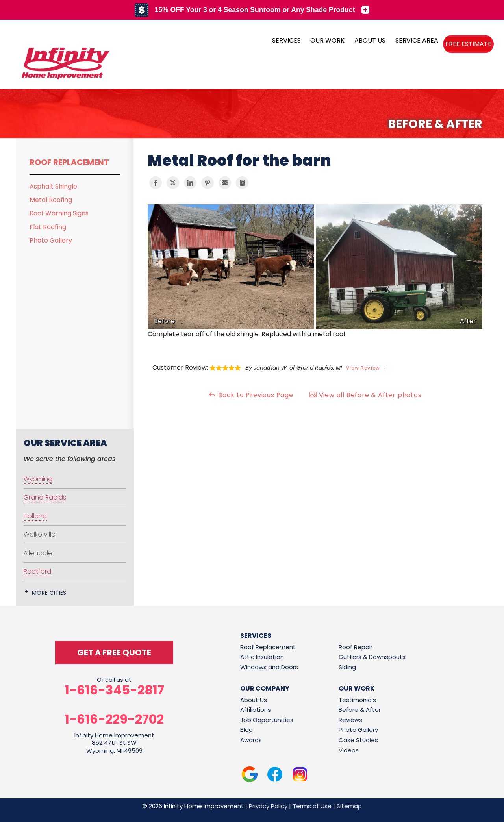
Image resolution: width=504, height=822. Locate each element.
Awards (251, 740)
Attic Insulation (262, 657)
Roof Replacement (69, 162)
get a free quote (114, 653)
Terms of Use (312, 806)
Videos (349, 750)
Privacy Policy (268, 806)
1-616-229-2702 (114, 719)
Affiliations (256, 710)
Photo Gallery (51, 240)
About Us (254, 700)
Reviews (350, 720)
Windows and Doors (269, 667)
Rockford (37, 571)
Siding (347, 667)
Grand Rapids (45, 497)
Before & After (360, 710)
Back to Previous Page (251, 395)
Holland (35, 516)
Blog (246, 730)
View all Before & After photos (365, 395)
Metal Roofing (51, 200)
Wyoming (38, 479)
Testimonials (357, 700)
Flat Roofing (48, 227)
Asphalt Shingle (53, 186)
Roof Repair (356, 647)
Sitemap (349, 806)
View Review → (367, 368)
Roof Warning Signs (59, 213)
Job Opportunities (267, 720)
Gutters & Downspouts (372, 657)
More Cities (49, 593)
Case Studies (358, 740)
